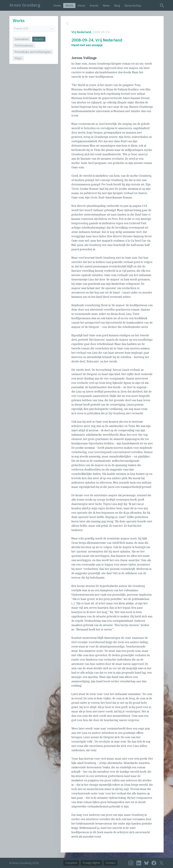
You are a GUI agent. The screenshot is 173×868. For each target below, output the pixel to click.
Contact (111, 863)
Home (57, 6)
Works (69, 6)
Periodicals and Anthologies (33, 52)
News (106, 6)
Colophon (71, 863)
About (81, 6)
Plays (18, 58)
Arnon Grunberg (25, 5)
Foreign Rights (91, 863)
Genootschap (133, 6)
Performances (24, 46)
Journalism (22, 39)
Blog (117, 6)
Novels (39, 39)
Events (94, 6)
